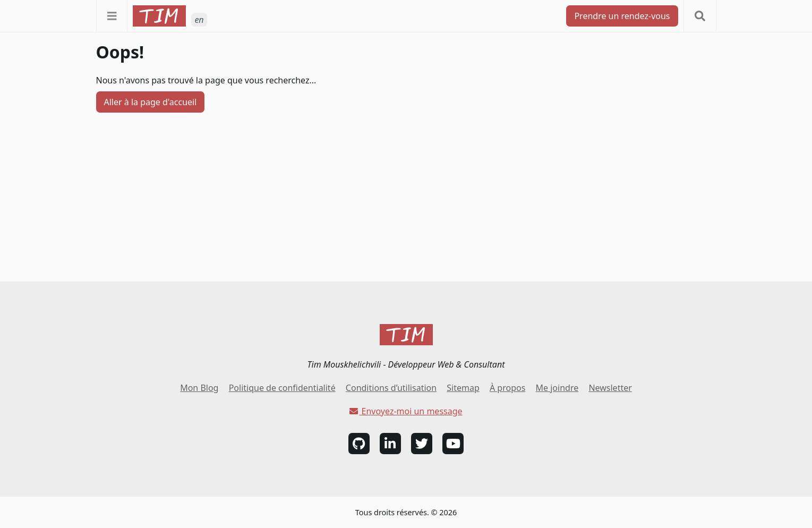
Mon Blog (199, 388)
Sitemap (463, 388)
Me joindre (557, 388)
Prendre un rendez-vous (622, 16)
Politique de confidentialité (282, 388)
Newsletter (610, 388)
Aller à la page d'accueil (151, 102)
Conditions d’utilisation (391, 388)
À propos (507, 388)
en (199, 20)
